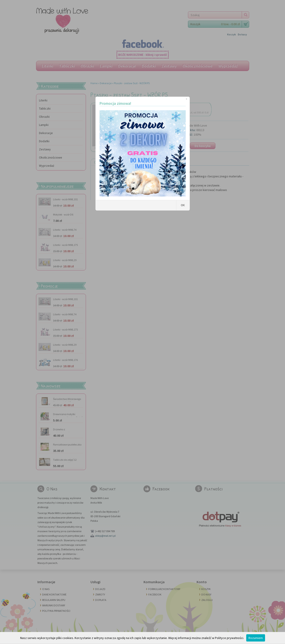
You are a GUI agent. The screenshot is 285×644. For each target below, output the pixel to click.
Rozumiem (256, 638)
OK (183, 205)
